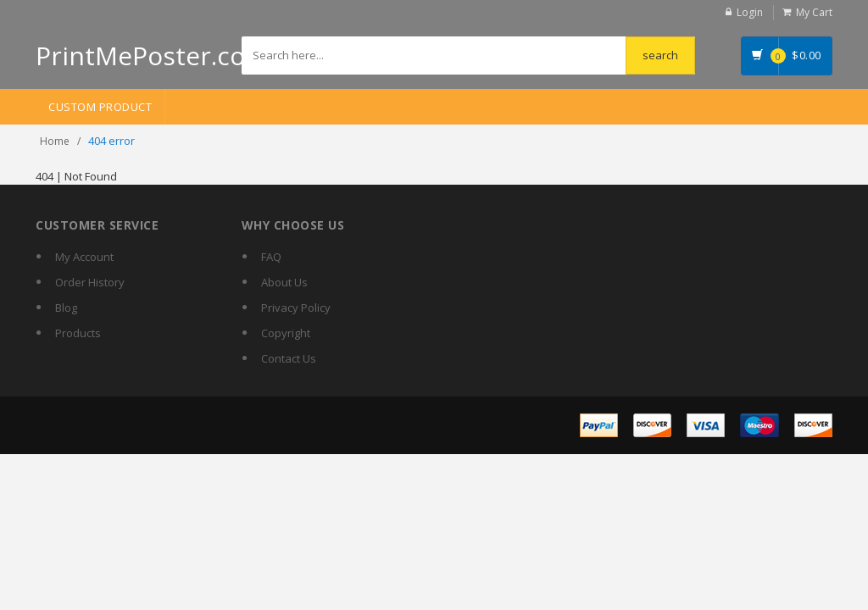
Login (750, 12)
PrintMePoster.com (152, 55)
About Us (284, 282)
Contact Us (289, 358)
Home (55, 141)
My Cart (814, 12)
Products (78, 333)
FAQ (271, 257)
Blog (66, 308)
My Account (84, 257)
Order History (90, 282)
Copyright (286, 333)
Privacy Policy (296, 308)
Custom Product (100, 107)
